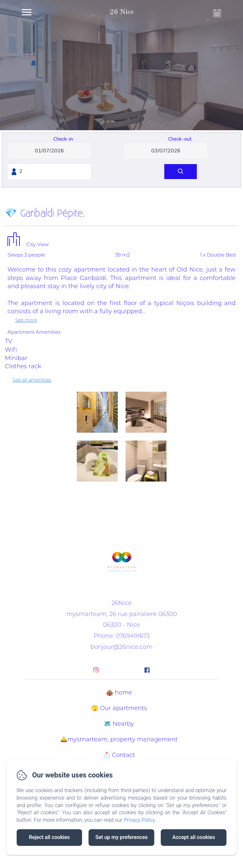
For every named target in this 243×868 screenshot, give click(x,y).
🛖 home (119, 693)
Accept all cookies (194, 837)
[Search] (181, 172)
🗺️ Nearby (119, 724)
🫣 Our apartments (119, 708)
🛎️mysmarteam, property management (119, 739)
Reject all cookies (49, 837)
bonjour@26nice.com (121, 647)
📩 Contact (119, 755)
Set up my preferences (121, 837)
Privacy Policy (139, 820)
